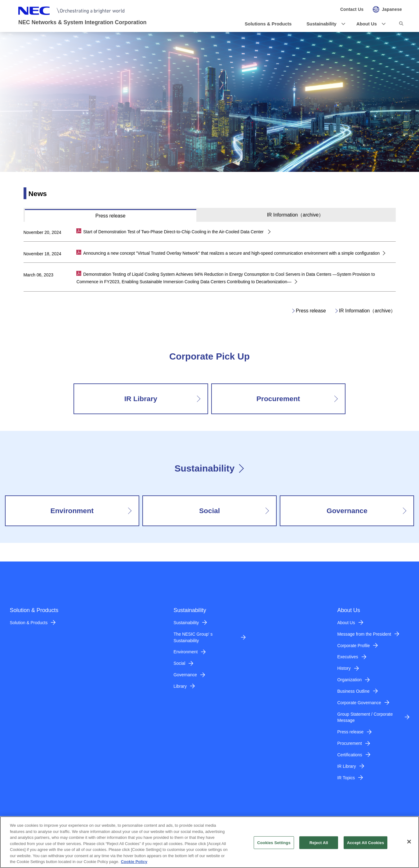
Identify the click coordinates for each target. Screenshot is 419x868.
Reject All (319, 846)
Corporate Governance (359, 703)
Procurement (350, 743)
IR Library (347, 766)
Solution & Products (29, 623)
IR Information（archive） (367, 311)
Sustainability (205, 468)
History (344, 668)
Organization (350, 680)
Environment (186, 652)
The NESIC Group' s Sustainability (193, 637)
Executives (348, 657)
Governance (185, 675)
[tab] (111, 215)
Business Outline (354, 691)
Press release (311, 311)
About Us (346, 623)
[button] (324, 24)
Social (180, 663)
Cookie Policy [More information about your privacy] (134, 865)
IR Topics (346, 778)
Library (180, 686)
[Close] (409, 845)
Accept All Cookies (366, 846)
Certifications (350, 755)
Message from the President (364, 634)
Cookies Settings (274, 846)
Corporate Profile (354, 646)
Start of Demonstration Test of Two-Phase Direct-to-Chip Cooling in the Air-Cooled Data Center (174, 232)
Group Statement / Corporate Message (365, 717)
